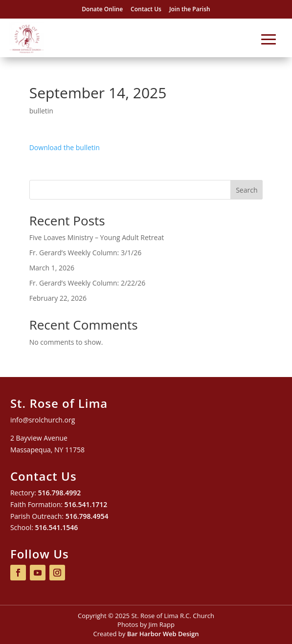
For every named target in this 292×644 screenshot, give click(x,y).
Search (247, 190)
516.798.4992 (60, 493)
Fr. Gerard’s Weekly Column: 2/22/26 (87, 283)
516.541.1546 (57, 527)
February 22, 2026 (58, 298)
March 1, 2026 (52, 268)
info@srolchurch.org (43, 420)
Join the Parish (190, 9)
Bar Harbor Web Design (163, 634)
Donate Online (102, 9)
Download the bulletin (65, 147)
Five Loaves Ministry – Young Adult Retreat (97, 237)
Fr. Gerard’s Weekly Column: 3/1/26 (85, 253)
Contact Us (146, 9)
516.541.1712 (86, 504)
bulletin (41, 111)
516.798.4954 (87, 516)
